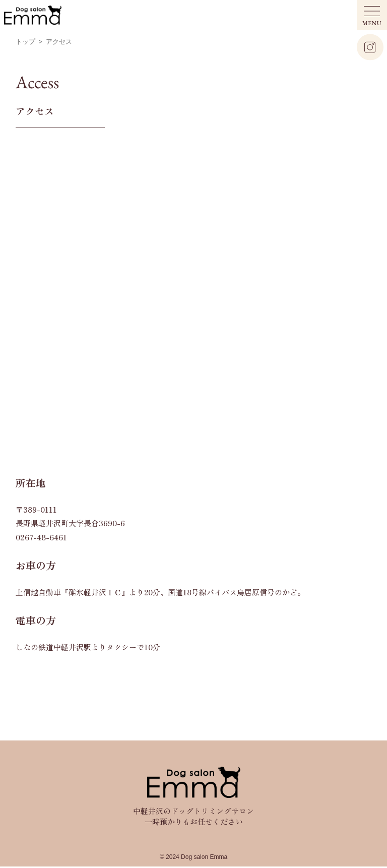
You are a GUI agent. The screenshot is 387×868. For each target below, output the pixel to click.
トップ (25, 42)
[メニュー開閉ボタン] (372, 15)
